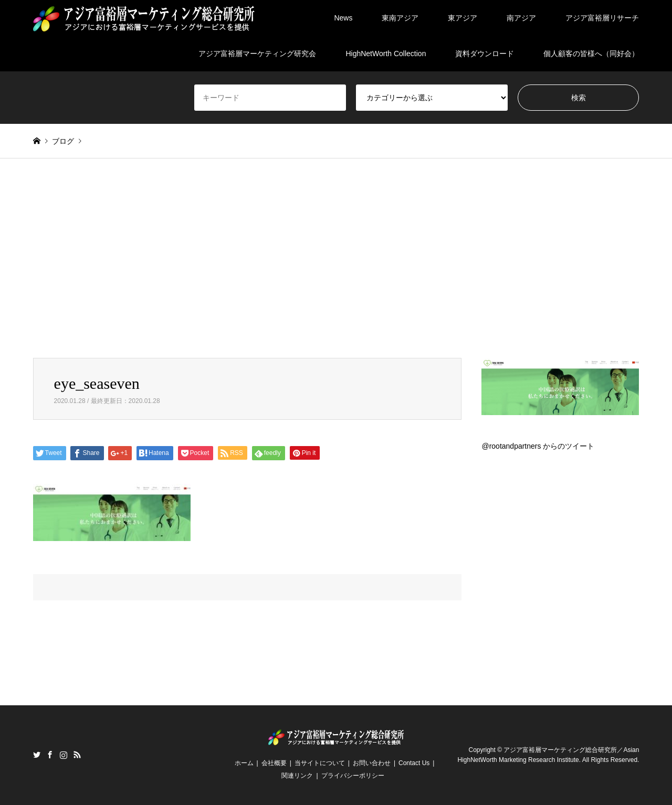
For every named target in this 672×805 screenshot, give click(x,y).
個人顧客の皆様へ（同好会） (591, 54)
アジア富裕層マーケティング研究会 (257, 54)
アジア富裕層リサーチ (602, 18)
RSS (77, 755)
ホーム (244, 763)
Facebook (50, 755)
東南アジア (400, 18)
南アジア (521, 18)
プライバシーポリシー (353, 776)
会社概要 (274, 763)
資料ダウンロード (485, 54)
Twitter (37, 755)
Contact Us (414, 763)
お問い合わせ (372, 763)
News (343, 18)
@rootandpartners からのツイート (538, 446)
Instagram (64, 755)
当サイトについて (320, 763)
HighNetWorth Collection (386, 54)
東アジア (463, 18)
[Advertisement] (336, 258)
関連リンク (297, 776)
